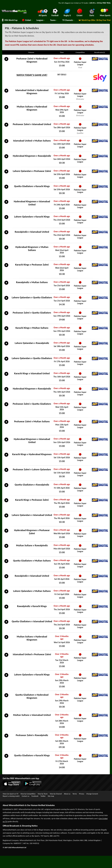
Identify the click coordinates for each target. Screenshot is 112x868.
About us (67, 794)
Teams (54, 20)
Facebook (35, 796)
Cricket (27, 20)
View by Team (43, 794)
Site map (51, 796)
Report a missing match (11, 796)
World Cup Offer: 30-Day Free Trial (94, 20)
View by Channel (56, 794)
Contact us (25, 796)
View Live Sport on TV (10, 794)
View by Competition (28, 794)
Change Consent (92, 794)
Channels (68, 20)
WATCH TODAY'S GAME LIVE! (32, 75)
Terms (75, 794)
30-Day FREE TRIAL (104, 3)
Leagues (41, 20)
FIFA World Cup (9, 20)
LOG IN (92, 3)
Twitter (43, 796)
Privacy (82, 794)
